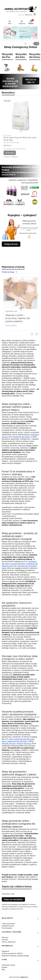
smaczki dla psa (8, 743)
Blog (3, 969)
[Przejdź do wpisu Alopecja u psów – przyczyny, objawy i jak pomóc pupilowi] (20, 293)
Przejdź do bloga (9, 272)
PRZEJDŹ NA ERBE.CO (31, 81)
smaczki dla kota (24, 743)
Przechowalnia (7, 928)
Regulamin (5, 951)
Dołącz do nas (11, 244)
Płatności (5, 937)
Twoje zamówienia (8, 924)
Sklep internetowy (18, 977)
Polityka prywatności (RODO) (12, 953)
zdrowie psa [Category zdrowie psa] (11, 311)
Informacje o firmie (8, 965)
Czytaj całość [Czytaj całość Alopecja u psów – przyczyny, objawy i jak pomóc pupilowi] (11, 325)
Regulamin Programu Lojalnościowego (15, 956)
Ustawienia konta (8, 926)
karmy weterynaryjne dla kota (14, 741)
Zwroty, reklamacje (9, 942)
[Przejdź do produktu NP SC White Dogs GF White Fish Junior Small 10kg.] (20, 116)
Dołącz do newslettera (13, 899)
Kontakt (4, 967)
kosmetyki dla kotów (21, 437)
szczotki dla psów (18, 564)
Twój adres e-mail (8, 894)
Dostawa (5, 940)
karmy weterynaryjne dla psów (22, 739)
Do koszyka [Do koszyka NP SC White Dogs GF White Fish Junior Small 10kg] (10, 153)
